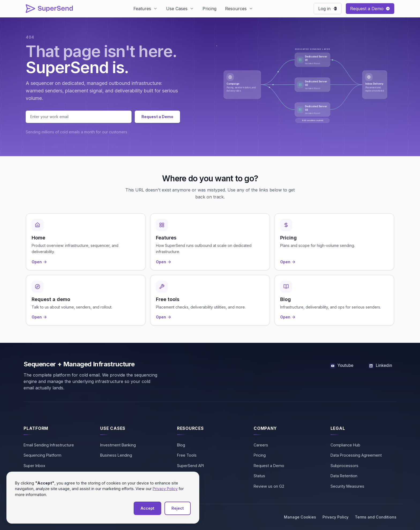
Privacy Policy (335, 517)
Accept (147, 508)
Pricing (209, 9)
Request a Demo (157, 117)
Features (142, 9)
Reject (178, 508)
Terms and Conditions (376, 517)
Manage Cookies (300, 517)
